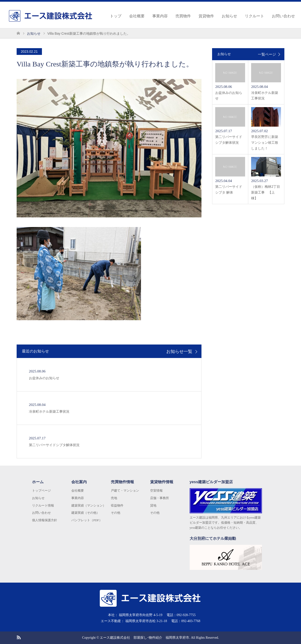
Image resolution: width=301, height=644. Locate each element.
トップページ (41, 491)
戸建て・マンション (125, 491)
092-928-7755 (186, 615)
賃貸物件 (206, 16)
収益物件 (117, 505)
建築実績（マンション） (89, 505)
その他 (116, 513)
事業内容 (160, 16)
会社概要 (137, 16)
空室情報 (156, 491)
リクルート (254, 16)
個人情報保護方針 (45, 520)
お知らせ (229, 16)
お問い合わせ (283, 16)
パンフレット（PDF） (87, 520)
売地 (114, 498)
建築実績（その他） (85, 513)
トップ (116, 16)
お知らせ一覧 (179, 352)
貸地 (153, 505)
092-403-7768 (191, 621)
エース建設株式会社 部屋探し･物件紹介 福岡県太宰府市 (144, 638)
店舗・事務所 (160, 498)
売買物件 (183, 16)
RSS (19, 637)
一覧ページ (267, 54)
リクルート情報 (43, 505)
